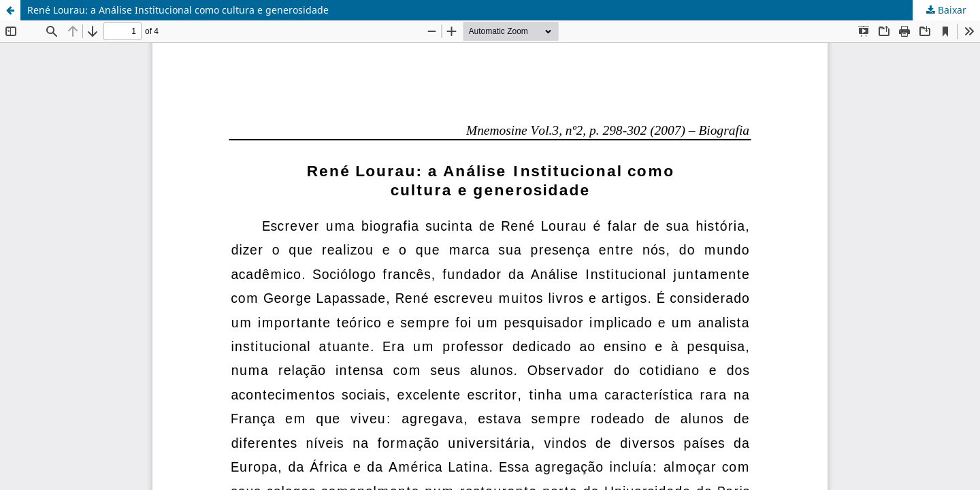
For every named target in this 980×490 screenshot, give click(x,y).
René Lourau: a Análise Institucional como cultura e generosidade (178, 10)
